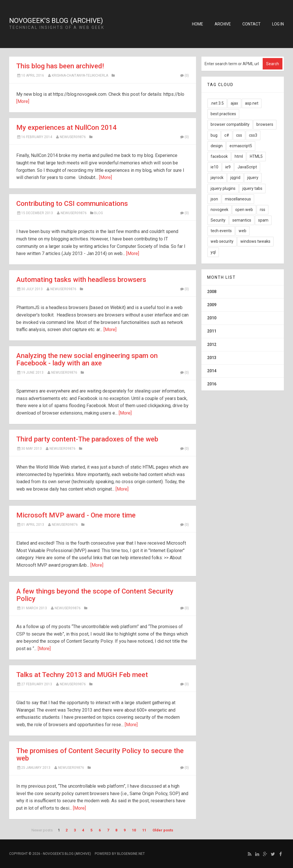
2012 (212, 345)
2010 (212, 318)
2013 (212, 358)
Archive (223, 24)
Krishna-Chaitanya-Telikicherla (80, 75)
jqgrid (235, 178)
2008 (212, 292)
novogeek (219, 210)
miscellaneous (238, 199)
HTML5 (256, 156)
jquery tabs (252, 188)
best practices (223, 114)
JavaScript (247, 167)
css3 (253, 135)
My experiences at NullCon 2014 (67, 128)
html (239, 156)
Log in (278, 24)
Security (218, 220)
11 (144, 830)
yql (213, 252)
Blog (99, 213)
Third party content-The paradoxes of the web (87, 439)
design (217, 146)
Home (198, 24)
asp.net (252, 103)
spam (263, 220)
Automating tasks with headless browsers (81, 280)
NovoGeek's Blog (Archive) (56, 21)
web (242, 231)
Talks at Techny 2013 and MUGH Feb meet (82, 675)
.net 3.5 (217, 103)
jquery (253, 178)
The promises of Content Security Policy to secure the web (100, 754)
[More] (23, 101)
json (214, 199)
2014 (212, 371)
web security (222, 241)
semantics (242, 220)
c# (227, 135)
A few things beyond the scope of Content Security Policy (95, 595)
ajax (234, 103)
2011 (212, 331)
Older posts (163, 830)
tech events (221, 231)
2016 (212, 384)
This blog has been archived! (60, 66)
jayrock (217, 178)
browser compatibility (230, 124)
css (239, 135)
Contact (252, 24)
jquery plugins (223, 188)
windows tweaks (255, 241)
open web (244, 210)
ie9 (228, 167)
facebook (219, 156)
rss (263, 210)
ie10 (214, 167)
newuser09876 (73, 137)
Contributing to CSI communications (72, 204)
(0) (184, 75)
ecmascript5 (241, 146)
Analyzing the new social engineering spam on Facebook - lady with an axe (87, 359)
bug (214, 135)
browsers (265, 124)
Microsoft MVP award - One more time (76, 515)
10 (134, 830)
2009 (212, 305)
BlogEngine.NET (131, 854)
